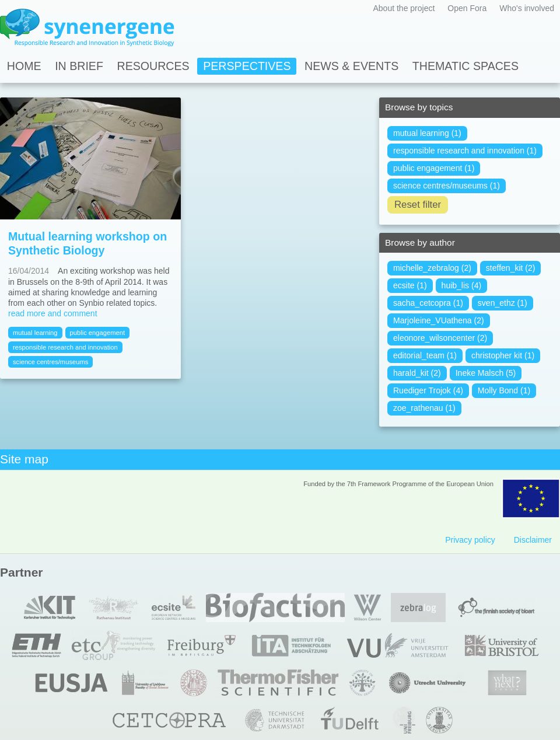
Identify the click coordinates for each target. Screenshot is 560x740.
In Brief (79, 66)
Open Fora (467, 8)
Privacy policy (470, 540)
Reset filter (418, 205)
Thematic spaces (466, 66)
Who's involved (527, 8)
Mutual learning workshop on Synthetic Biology (87, 243)
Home (24, 66)
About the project (404, 8)
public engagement (98, 333)
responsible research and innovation (65, 347)
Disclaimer (533, 540)
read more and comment (53, 313)
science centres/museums (50, 362)
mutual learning (35, 333)
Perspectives (247, 66)
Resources (153, 66)
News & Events (351, 66)
